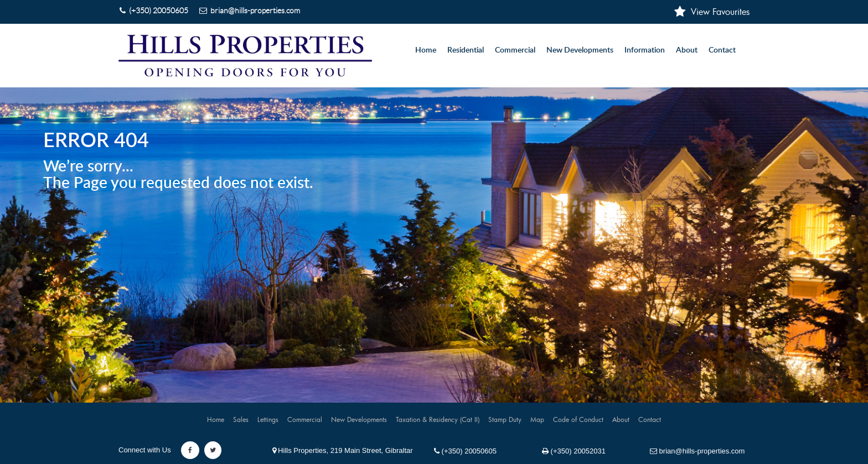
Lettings (268, 419)
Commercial (305, 419)
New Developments (580, 50)
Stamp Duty (505, 419)
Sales (241, 419)
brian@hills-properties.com (697, 451)
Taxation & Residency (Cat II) (438, 419)
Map (537, 419)
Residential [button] (466, 50)
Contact (722, 50)
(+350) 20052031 (574, 451)
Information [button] (645, 50)
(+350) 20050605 (465, 451)
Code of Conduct (578, 419)
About (687, 50)
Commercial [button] (515, 50)
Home (426, 50)
